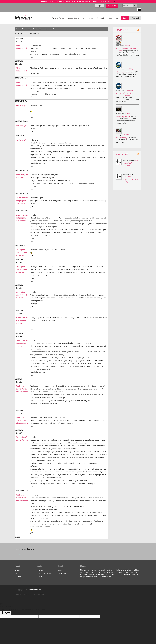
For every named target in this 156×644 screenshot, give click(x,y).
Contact (17, 573)
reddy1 (129, 113)
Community (101, 18)
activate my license (123, 72)
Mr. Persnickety (121, 138)
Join (112, 6)
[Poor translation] (8, 613)
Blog (110, 18)
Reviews (40, 576)
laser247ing (130, 69)
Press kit (40, 570)
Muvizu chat (122, 154)
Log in (99, 6)
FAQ (53, 29)
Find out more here (105, 1)
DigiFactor (127, 46)
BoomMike (127, 135)
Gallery (91, 18)
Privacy (61, 570)
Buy (125, 18)
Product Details (73, 18)
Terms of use (63, 573)
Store (84, 18)
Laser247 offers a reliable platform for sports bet (125, 94)
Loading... (20, 554)
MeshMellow (19, 570)
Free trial (135, 18)
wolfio (136, 160)
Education (18, 576)
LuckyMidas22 (127, 177)
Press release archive (44, 573)
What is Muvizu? (58, 18)
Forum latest (122, 30)
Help (116, 18)
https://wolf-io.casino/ (128, 164)
